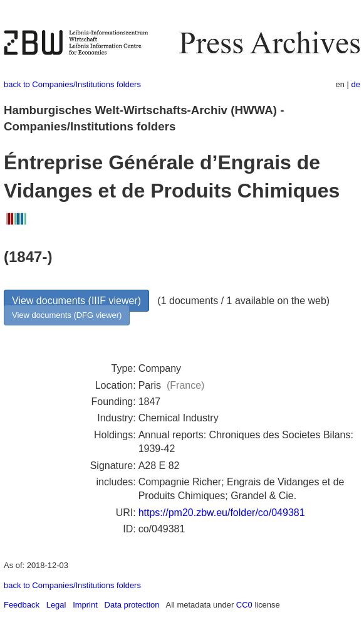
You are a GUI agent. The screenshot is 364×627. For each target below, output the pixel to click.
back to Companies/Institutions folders (72, 84)
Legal (56, 605)
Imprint (85, 605)
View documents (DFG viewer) (67, 315)
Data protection (132, 605)
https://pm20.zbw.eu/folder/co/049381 (222, 513)
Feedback (22, 605)
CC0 (244, 605)
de (356, 84)
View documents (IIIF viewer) (76, 301)
